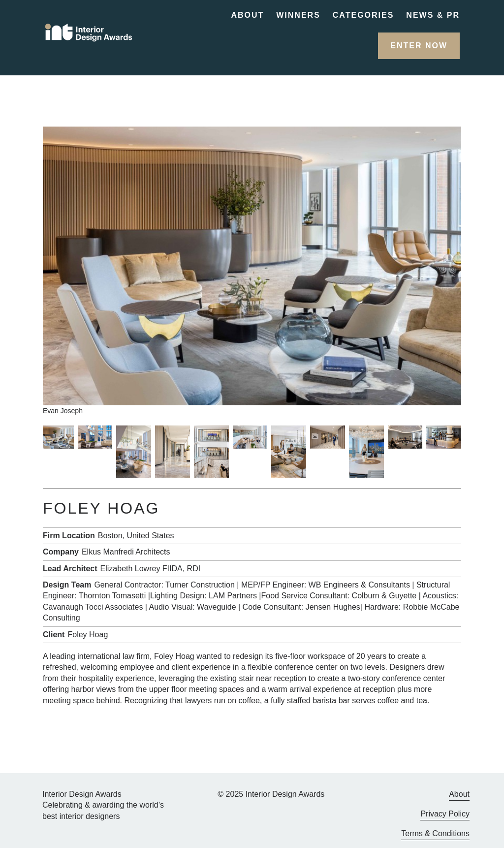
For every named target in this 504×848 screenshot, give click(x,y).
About (247, 15)
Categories (363, 15)
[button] (419, 46)
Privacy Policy (445, 814)
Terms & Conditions (435, 833)
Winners (298, 15)
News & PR (433, 15)
